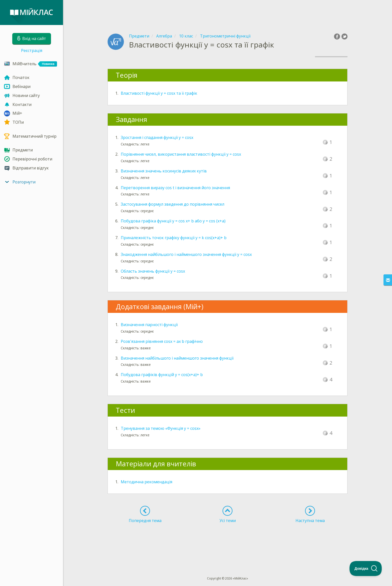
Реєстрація (32, 50)
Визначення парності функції (149, 325)
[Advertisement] (227, 12)
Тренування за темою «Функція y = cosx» (161, 428)
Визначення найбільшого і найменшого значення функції (177, 358)
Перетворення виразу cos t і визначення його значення (175, 188)
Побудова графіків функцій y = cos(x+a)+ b (162, 375)
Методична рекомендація (146, 482)
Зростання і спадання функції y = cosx (157, 137)
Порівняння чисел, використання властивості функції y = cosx (181, 154)
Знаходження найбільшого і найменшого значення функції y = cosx (186, 254)
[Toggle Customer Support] (366, 569)
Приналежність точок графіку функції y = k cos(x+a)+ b (174, 238)
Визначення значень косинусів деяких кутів (164, 171)
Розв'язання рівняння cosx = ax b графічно (162, 341)
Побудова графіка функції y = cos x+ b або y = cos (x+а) (173, 221)
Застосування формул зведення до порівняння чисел (172, 204)
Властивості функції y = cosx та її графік (159, 93)
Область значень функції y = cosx (153, 271)
